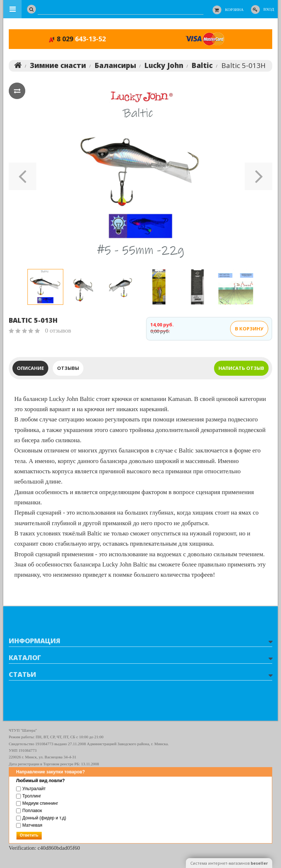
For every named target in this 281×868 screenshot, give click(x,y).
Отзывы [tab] (68, 369)
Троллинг (29, 796)
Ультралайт (31, 789)
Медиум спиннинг (37, 803)
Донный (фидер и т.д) (41, 818)
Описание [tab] (30, 369)
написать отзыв (241, 369)
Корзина (234, 10)
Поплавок (29, 811)
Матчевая (29, 825)
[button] (23, 174)
